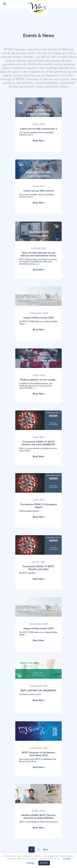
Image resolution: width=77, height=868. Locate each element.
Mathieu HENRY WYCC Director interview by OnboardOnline (39, 816)
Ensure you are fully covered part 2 (39, 129)
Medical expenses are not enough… (39, 380)
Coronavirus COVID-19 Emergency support (39, 506)
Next (45, 850)
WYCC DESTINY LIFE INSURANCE (38, 690)
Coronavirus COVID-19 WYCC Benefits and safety (39, 568)
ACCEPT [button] (44, 863)
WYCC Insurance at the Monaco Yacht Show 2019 (38, 754)
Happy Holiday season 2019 (39, 628)
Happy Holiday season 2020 (39, 317)
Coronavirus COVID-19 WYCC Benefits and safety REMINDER (38, 443)
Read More (39, 140)
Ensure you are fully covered (39, 191)
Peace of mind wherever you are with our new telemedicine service (38, 254)
